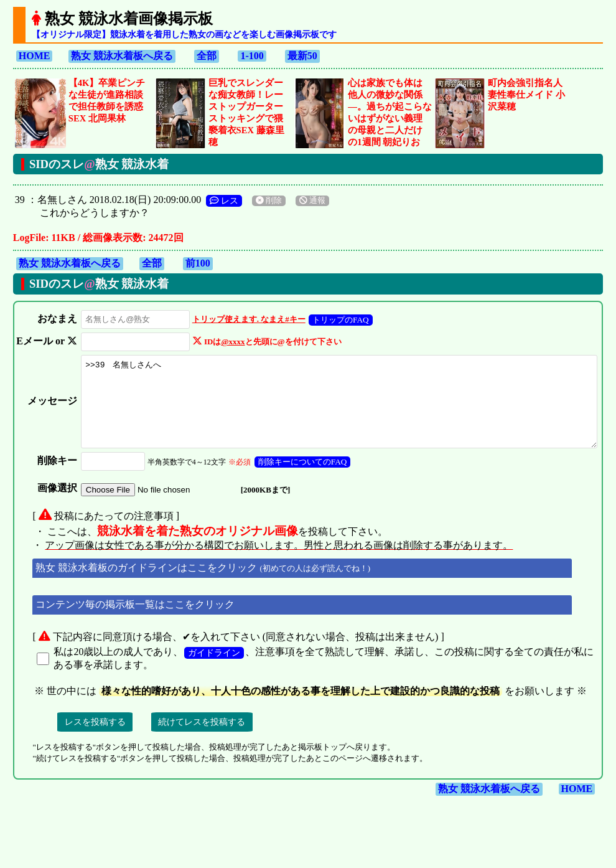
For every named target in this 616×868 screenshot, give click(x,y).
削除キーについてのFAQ (282, 484)
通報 (312, 200)
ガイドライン (214, 675)
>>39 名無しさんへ (330, 416)
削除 (269, 200)
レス (224, 200)
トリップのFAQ (320, 320)
